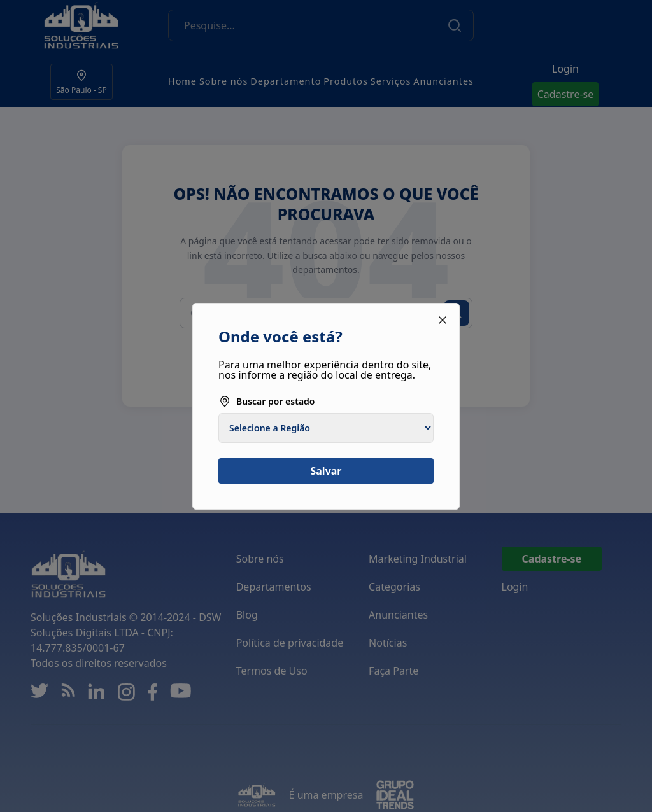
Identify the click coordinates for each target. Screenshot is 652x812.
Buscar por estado (266, 402)
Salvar (326, 471)
